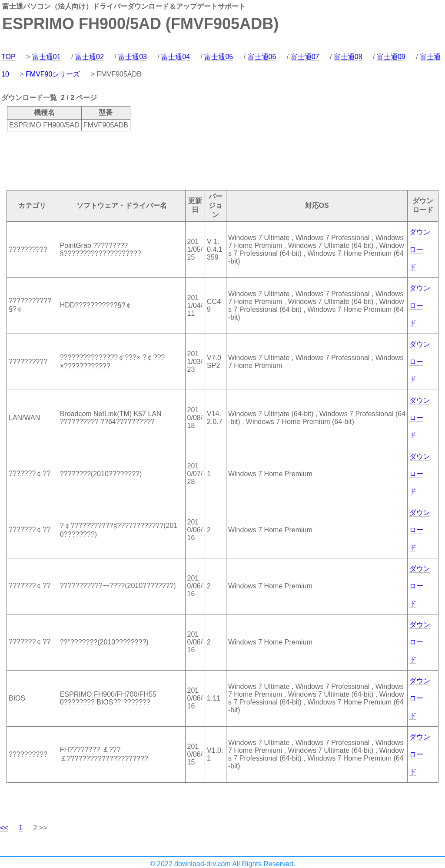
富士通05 (219, 57)
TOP (8, 57)
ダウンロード (420, 249)
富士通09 (391, 57)
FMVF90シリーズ (53, 74)
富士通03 (133, 57)
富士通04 (176, 57)
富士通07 (305, 57)
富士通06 (262, 57)
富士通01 (46, 57)
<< (4, 828)
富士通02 (90, 57)
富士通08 (348, 57)
